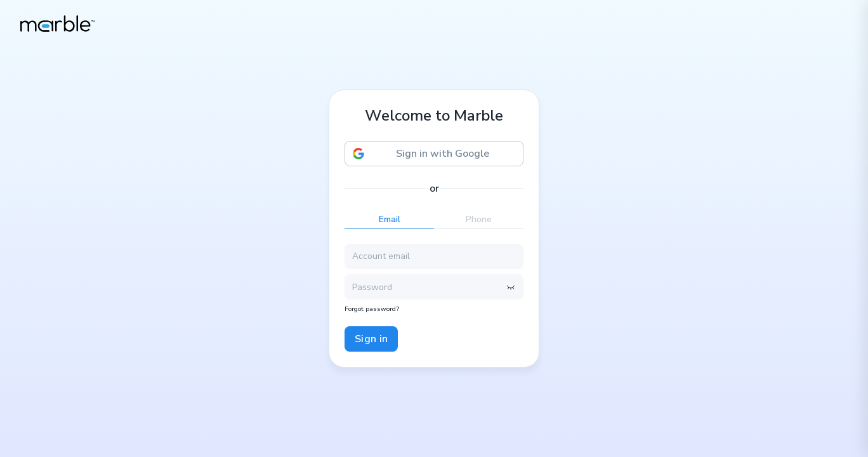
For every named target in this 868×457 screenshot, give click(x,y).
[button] (434, 154)
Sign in (371, 339)
